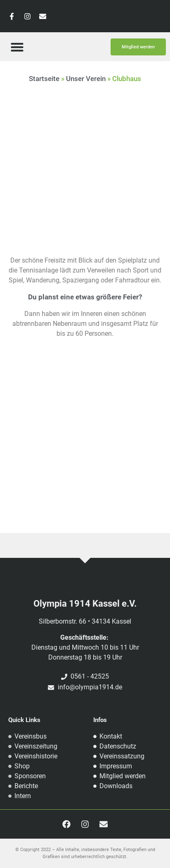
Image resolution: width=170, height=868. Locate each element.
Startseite (44, 79)
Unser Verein (86, 79)
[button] (17, 47)
